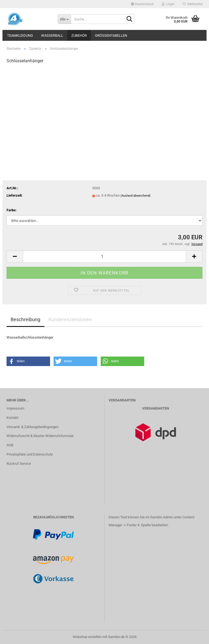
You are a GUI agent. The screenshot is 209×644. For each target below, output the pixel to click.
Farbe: (12, 210)
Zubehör (79, 35)
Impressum (15, 408)
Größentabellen (111, 35)
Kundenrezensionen (70, 319)
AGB (10, 445)
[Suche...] (64, 19)
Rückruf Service (19, 464)
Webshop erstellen (87, 637)
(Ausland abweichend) (136, 196)
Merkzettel (193, 4)
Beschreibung (25, 319)
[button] (142, 4)
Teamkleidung (20, 35)
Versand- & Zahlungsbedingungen (33, 427)
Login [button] (168, 4)
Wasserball (52, 35)
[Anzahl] (104, 257)
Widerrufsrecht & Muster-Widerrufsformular (40, 436)
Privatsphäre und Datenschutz (30, 454)
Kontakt (13, 418)
